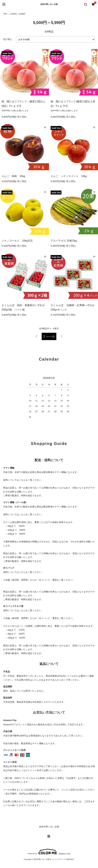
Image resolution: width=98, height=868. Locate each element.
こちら (22, 480)
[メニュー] (4, 4)
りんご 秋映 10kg (13, 176)
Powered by (49, 852)
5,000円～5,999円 (18, 14)
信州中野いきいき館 (49, 4)
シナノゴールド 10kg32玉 (17, 241)
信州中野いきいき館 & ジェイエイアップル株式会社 (54, 859)
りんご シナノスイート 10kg (69, 176)
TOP (5, 14)
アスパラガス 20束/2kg (64, 241)
